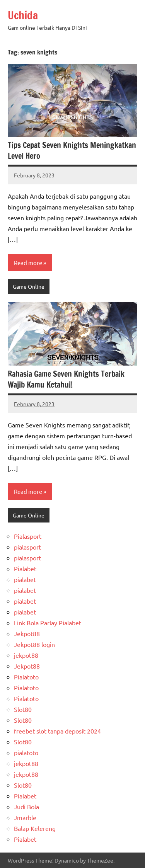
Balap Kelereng (35, 828)
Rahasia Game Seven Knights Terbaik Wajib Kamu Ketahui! (66, 379)
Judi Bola (26, 807)
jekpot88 (26, 655)
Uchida (23, 15)
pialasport (27, 547)
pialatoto (26, 752)
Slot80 (23, 709)
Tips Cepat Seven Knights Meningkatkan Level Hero (72, 151)
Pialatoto (26, 677)
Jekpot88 (27, 633)
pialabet (25, 579)
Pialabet (25, 568)
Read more (28, 263)
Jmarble (25, 817)
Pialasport (28, 536)
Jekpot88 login (34, 644)
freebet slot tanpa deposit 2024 (57, 731)
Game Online (29, 286)
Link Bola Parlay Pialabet (48, 623)
